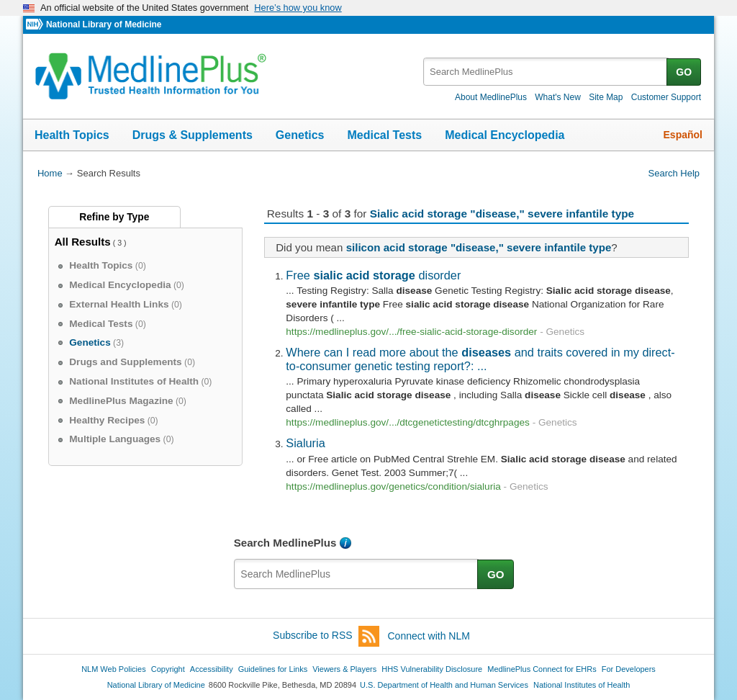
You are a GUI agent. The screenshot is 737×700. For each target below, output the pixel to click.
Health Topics (72, 135)
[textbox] (546, 72)
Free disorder (373, 275)
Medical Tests (384, 135)
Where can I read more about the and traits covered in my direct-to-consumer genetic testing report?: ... (480, 359)
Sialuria (305, 443)
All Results (83, 242)
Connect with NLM (429, 636)
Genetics (300, 135)
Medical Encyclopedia (505, 135)
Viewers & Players (344, 669)
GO (684, 72)
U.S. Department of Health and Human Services (444, 685)
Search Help (674, 173)
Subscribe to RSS (326, 636)
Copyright (168, 669)
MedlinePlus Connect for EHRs (542, 669)
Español (683, 135)
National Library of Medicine (104, 24)
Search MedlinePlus (285, 543)
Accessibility (212, 669)
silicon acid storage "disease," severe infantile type (479, 247)
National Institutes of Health (582, 685)
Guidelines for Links (273, 669)
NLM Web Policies (114, 669)
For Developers (629, 669)
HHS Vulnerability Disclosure (432, 669)
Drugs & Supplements (193, 135)
